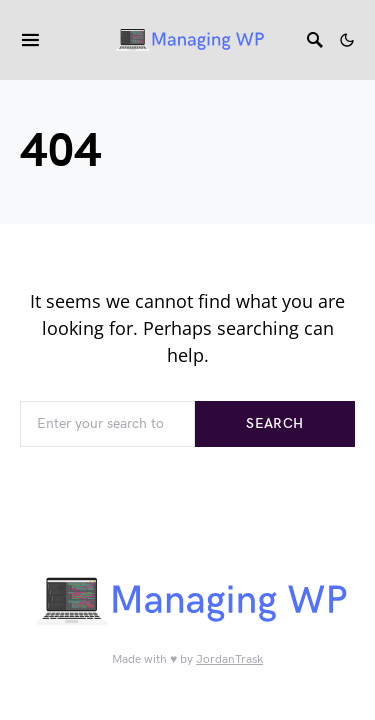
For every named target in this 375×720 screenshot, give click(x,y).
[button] (347, 40)
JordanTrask (229, 659)
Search (274, 423)
